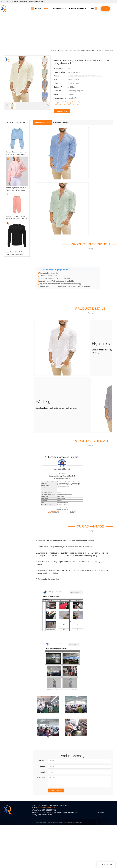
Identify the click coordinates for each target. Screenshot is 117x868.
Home (52, 51)
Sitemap (101, 812)
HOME (38, 9)
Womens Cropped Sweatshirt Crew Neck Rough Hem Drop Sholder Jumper (17, 154)
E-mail (42, 772)
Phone (42, 767)
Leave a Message (56, 790)
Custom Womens (77, 9)
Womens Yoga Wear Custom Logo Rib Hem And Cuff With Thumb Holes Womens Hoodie (17, 190)
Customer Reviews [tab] (61, 123)
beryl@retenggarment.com (47, 808)
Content (41, 778)
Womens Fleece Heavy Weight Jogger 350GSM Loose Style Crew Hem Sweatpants (17, 219)
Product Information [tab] (43, 123)
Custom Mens (58, 9)
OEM (46, 9)
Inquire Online (62, 111)
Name (42, 761)
